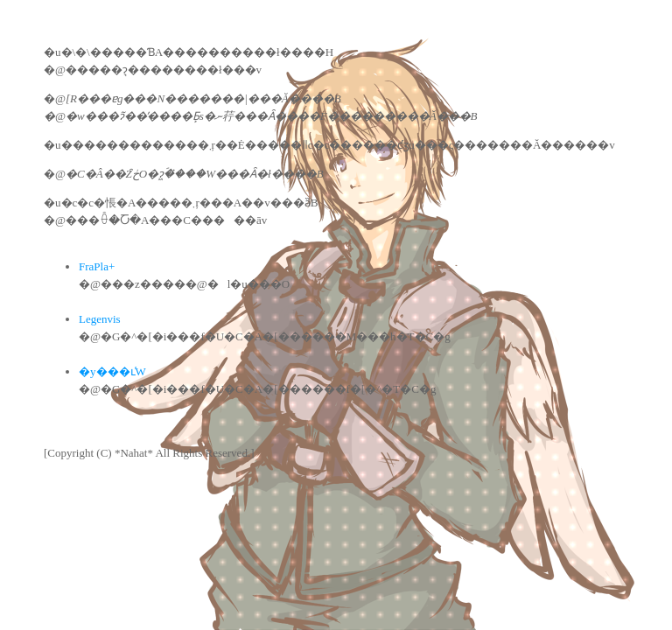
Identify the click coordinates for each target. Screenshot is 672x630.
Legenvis (100, 319)
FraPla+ (97, 266)
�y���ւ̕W (112, 371)
